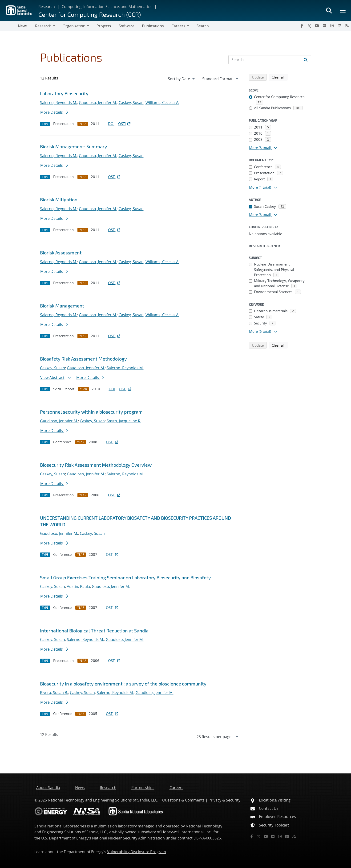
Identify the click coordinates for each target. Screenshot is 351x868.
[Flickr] (324, 26)
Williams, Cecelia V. (162, 103)
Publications (153, 26)
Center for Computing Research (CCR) (90, 14)
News (23, 26)
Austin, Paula (78, 586)
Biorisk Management (62, 306)
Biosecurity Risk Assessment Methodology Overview (96, 465)
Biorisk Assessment (61, 253)
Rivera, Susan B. (54, 693)
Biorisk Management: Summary (74, 146)
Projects (104, 26)
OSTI (125, 124)
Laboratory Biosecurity (64, 93)
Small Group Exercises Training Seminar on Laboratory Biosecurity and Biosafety (125, 577)
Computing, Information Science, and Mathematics (107, 7)
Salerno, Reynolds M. (58, 103)
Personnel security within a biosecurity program (91, 412)
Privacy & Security (224, 800)
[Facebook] (302, 26)
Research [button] (43, 26)
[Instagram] (332, 26)
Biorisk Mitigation (59, 199)
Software (127, 26)
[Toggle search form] (329, 10)
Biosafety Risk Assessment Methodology (83, 359)
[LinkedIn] (339, 26)
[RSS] (347, 26)
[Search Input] (270, 60)
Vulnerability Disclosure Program (137, 852)
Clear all (280, 77)
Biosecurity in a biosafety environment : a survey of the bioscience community (123, 684)
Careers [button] (178, 26)
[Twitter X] (309, 26)
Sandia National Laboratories (60, 826)
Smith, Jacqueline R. (124, 421)
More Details (54, 112)
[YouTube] (317, 26)
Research (47, 7)
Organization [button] (74, 26)
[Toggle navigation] (9, 26)
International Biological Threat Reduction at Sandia (94, 631)
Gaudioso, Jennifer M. (98, 103)
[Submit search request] (306, 60)
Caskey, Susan (131, 103)
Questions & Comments (183, 800)
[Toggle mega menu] (343, 10)
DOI (111, 124)
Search (203, 26)
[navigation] (182, 79)
